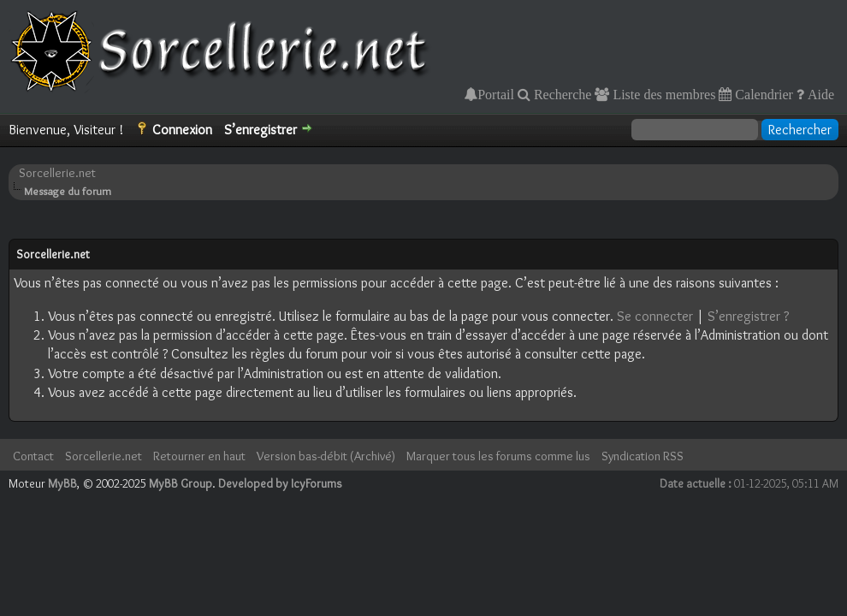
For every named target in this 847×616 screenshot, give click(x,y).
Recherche (561, 94)
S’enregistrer (261, 130)
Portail (496, 94)
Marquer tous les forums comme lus (498, 456)
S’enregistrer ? (748, 316)
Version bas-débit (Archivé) (326, 456)
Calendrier (762, 94)
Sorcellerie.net (57, 173)
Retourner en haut (199, 456)
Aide (819, 94)
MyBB (62, 483)
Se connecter (655, 316)
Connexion (182, 130)
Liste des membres (662, 94)
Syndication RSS (643, 456)
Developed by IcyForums (280, 483)
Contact (33, 456)
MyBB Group (181, 483)
